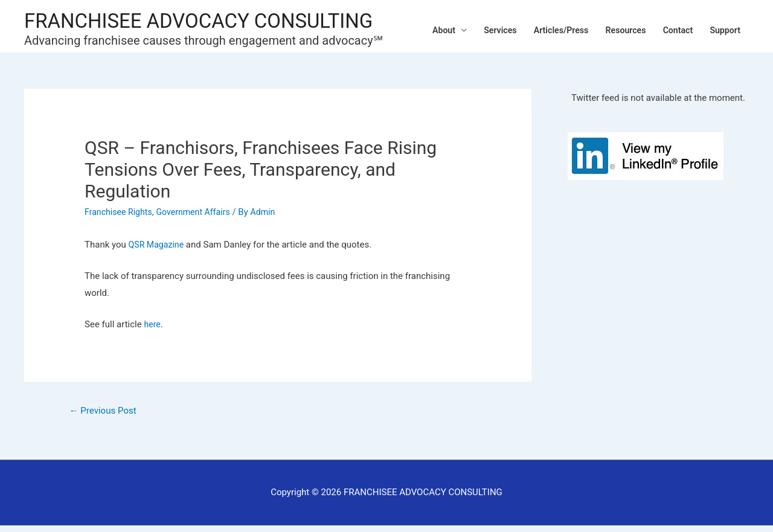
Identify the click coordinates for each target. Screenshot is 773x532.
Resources (618, 29)
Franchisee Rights (120, 217)
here (152, 330)
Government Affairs (199, 217)
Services (485, 29)
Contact (674, 29)
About (425, 29)
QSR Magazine (158, 251)
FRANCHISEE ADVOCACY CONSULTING (209, 20)
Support (723, 29)
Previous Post (106, 416)
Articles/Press (549, 29)
